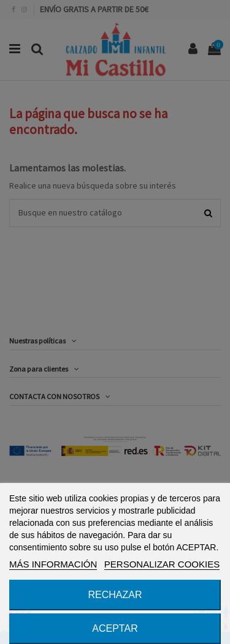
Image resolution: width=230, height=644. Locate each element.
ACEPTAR (115, 628)
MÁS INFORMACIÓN (53, 564)
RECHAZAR (115, 595)
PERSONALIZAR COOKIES (162, 564)
